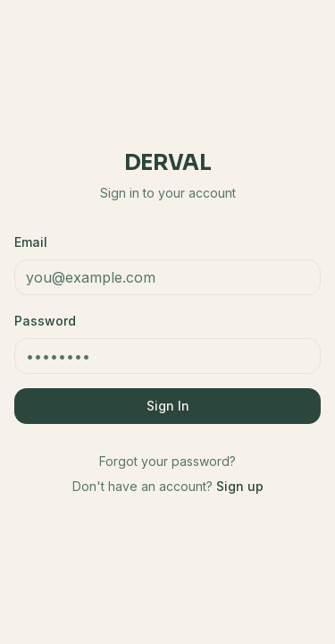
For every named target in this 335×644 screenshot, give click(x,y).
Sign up (240, 486)
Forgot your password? (167, 461)
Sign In (168, 406)
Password (45, 321)
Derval (167, 163)
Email (31, 242)
